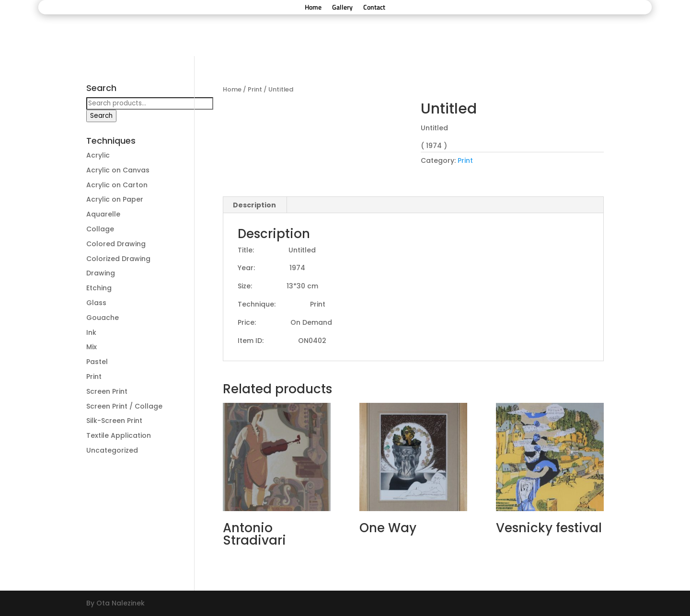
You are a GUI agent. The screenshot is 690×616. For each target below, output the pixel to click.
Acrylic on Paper (115, 199)
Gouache (103, 318)
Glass (96, 303)
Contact (374, 8)
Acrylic (98, 155)
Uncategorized (112, 450)
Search (101, 116)
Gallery (342, 8)
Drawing (101, 273)
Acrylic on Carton (117, 185)
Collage (100, 229)
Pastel (97, 362)
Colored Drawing (116, 244)
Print (255, 89)
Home (313, 8)
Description (254, 205)
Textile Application (119, 435)
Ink (91, 332)
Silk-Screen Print (114, 421)
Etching (99, 288)
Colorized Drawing (118, 259)
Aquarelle (103, 214)
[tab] (255, 205)
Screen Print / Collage (124, 406)
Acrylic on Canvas (118, 170)
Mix (92, 347)
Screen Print (107, 391)
